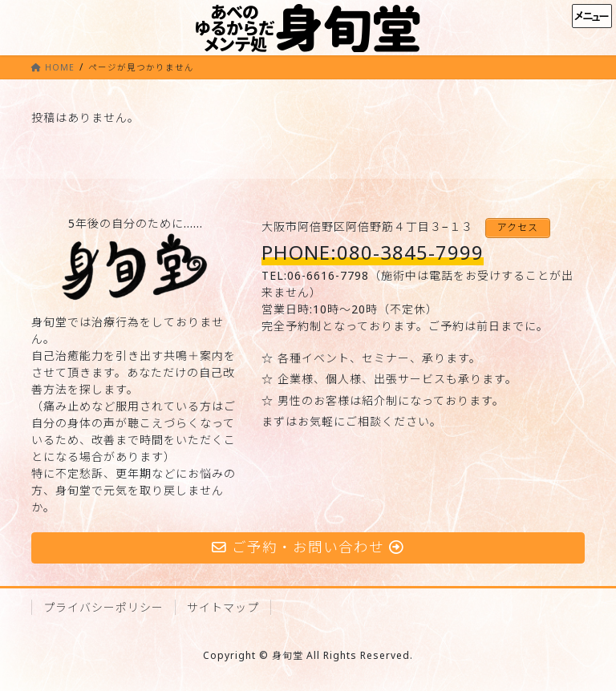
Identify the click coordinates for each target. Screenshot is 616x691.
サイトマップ (223, 607)
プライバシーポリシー (103, 607)
